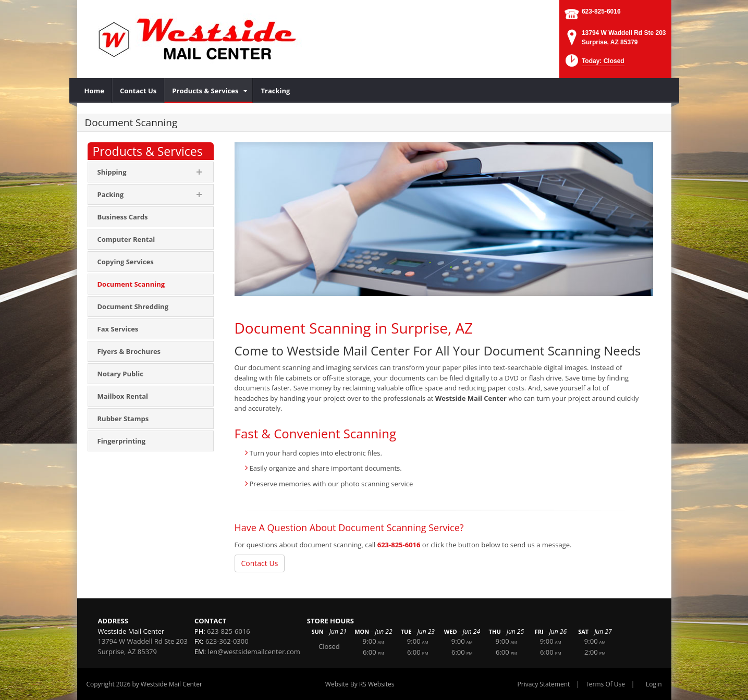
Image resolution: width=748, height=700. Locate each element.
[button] (594, 64)
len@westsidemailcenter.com (254, 652)
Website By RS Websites (360, 684)
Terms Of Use (605, 684)
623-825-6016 (601, 11)
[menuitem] (95, 91)
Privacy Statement (544, 684)
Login (654, 684)
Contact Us (260, 563)
